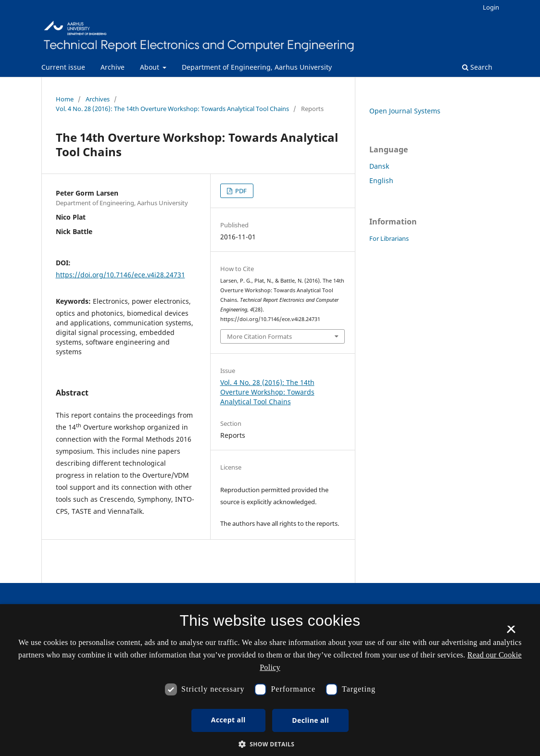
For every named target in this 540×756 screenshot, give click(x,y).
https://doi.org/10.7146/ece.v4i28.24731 (120, 275)
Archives (98, 99)
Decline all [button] (310, 720)
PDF (240, 191)
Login (491, 7)
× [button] (511, 632)
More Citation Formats (259, 336)
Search (477, 67)
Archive (113, 67)
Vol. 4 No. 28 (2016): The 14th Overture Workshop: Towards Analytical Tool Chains (172, 109)
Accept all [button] (228, 720)
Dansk (379, 166)
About (151, 67)
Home (65, 99)
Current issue (63, 67)
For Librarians (389, 238)
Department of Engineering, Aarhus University (257, 67)
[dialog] (270, 680)
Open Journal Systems (405, 111)
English (381, 180)
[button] (270, 744)
